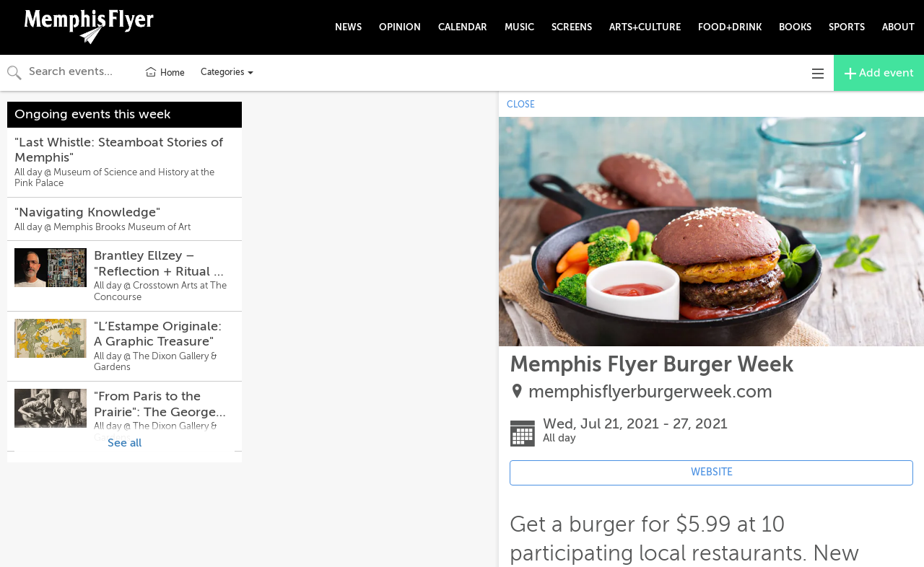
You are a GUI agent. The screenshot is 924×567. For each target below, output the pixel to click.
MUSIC (519, 27)
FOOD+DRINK (730, 27)
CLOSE (521, 105)
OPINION (400, 27)
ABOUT (898, 27)
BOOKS (795, 27)
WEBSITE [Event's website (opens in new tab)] (712, 472)
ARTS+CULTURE (645, 27)
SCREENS (572, 27)
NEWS (348, 27)
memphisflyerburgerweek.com (650, 392)
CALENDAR (463, 27)
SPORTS (847, 27)
